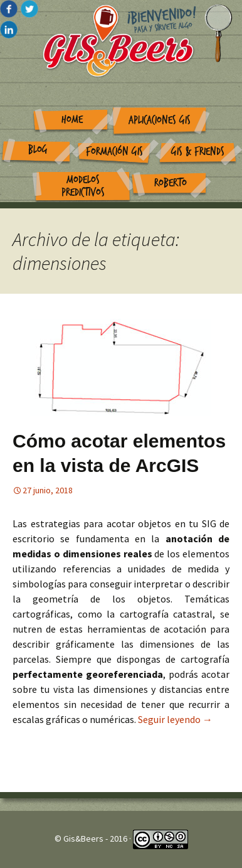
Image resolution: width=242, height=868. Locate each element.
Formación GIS (114, 152)
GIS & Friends (198, 152)
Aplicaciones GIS (160, 120)
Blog (38, 150)
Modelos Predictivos (83, 186)
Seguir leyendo (175, 719)
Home (72, 120)
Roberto (171, 183)
